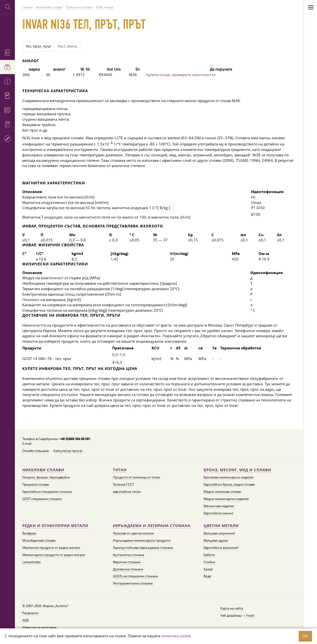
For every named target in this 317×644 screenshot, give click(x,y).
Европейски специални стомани (47, 492)
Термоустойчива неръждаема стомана (143, 548)
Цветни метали (221, 526)
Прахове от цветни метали (133, 533)
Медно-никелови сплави (222, 492)
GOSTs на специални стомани (135, 576)
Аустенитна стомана (129, 555)
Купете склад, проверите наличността (181, 75)
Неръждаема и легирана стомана (152, 526)
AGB (25, 620)
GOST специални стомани (42, 499)
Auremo (7, 29)
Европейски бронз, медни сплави (229, 484)
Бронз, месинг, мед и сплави (237, 470)
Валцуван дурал (216, 540)
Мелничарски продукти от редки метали (54, 555)
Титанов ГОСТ (123, 484)
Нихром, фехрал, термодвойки (46, 477)
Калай (208, 569)
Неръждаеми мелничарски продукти (142, 540)
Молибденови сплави (39, 540)
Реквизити (30, 613)
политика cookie (176, 636)
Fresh (250, 616)
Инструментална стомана (133, 583)
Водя (207, 576)
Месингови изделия (219, 506)
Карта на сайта (232, 608)
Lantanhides (31, 562)
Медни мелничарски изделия (226, 499)
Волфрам (29, 533)
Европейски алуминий (221, 548)
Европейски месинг (219, 513)
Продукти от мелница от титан (136, 477)
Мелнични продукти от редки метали (51, 548)
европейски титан (127, 492)
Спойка (209, 562)
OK (305, 636)
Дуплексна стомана (128, 569)
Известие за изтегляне (39, 627)
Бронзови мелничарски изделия (228, 477)
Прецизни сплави (36, 484)
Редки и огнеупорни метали (55, 526)
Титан (120, 470)
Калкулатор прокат (68, 451)
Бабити (209, 555)
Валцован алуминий (219, 533)
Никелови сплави (43, 470)
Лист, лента (67, 46)
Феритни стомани (127, 562)
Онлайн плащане (36, 451)
